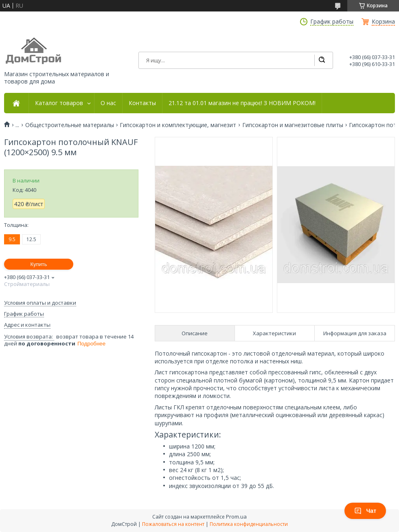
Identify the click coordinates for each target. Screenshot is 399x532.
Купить (38, 264)
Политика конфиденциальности (249, 524)
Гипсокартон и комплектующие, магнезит (178, 125)
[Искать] (322, 60)
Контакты (142, 103)
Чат (365, 511)
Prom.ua (236, 517)
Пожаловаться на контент (173, 524)
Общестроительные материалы (70, 125)
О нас (108, 103)
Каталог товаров (59, 103)
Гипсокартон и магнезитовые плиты (293, 125)
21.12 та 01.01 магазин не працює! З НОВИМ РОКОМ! (242, 103)
